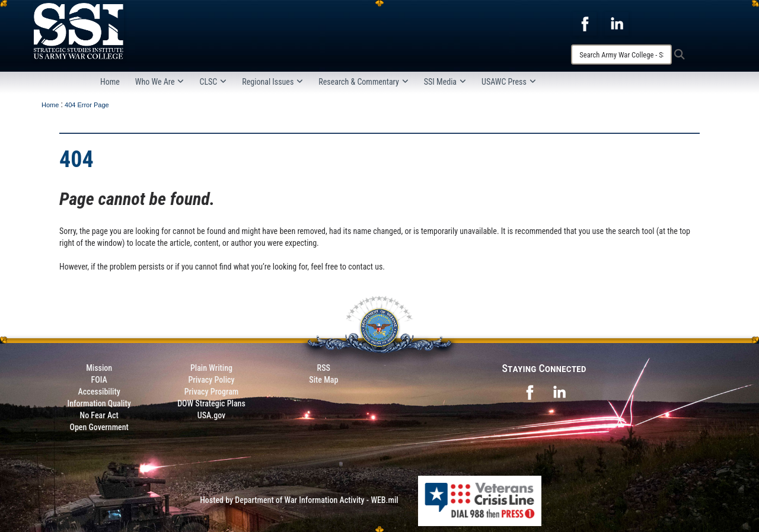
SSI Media (445, 82)
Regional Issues (272, 82)
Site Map (323, 380)
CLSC (213, 82)
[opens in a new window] (585, 23)
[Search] (621, 55)
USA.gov (212, 415)
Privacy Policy (211, 380)
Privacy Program (212, 392)
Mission (99, 368)
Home (110, 82)
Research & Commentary (363, 82)
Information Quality (99, 403)
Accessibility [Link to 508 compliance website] (99, 392)
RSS (324, 368)
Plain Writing (211, 368)
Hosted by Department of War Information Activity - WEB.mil (299, 500)
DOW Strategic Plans (211, 403)
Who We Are (160, 82)
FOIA (99, 380)
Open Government (99, 427)
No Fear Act (99, 415)
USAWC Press (509, 82)
